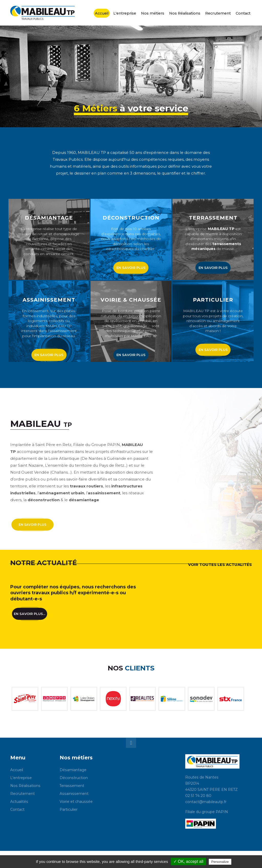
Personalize (220, 862)
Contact (17, 809)
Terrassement (72, 786)
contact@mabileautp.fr (206, 802)
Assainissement (74, 794)
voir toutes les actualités (220, 564)
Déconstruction (74, 778)
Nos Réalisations (25, 786)
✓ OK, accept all (188, 861)
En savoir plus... (29, 612)
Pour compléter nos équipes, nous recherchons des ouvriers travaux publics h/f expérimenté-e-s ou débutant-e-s (73, 593)
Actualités (19, 802)
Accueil (17, 770)
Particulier (69, 809)
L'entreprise (21, 778)
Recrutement (23, 794)
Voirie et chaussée (76, 802)
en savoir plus (131, 268)
